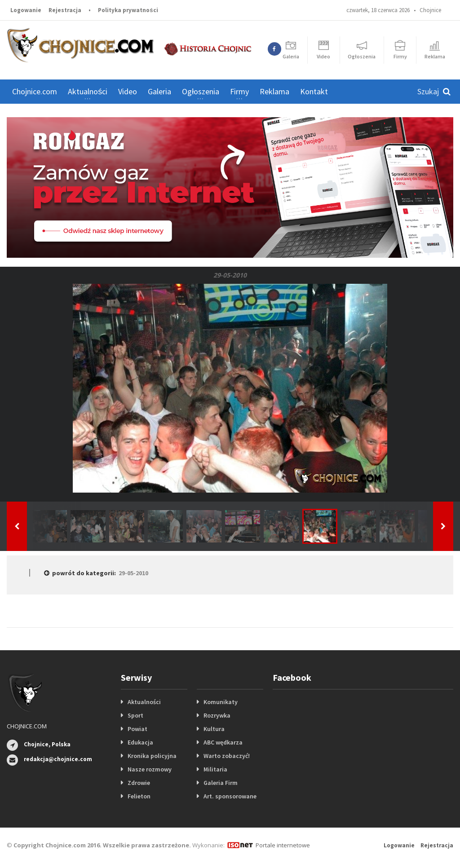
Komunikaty (221, 702)
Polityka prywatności (128, 10)
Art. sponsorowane (230, 796)
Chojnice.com (35, 91)
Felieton (139, 796)
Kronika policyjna (152, 756)
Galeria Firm (221, 783)
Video (128, 91)
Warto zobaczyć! (227, 756)
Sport (135, 715)
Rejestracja (65, 10)
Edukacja (140, 742)
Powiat (137, 729)
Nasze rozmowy (150, 769)
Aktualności (144, 702)
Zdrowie (139, 783)
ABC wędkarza (223, 742)
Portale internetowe (283, 845)
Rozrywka (217, 715)
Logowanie (26, 10)
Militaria (215, 769)
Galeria (159, 91)
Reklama (274, 91)
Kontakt (314, 91)
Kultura (214, 729)
